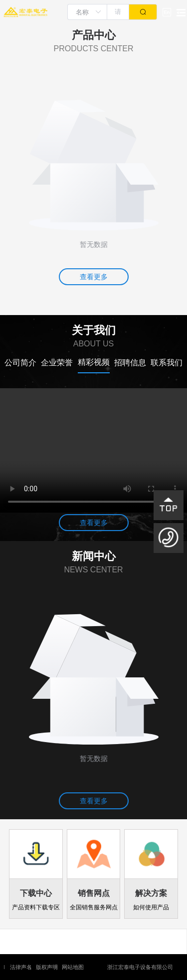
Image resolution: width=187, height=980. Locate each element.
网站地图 (73, 967)
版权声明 (47, 967)
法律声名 (21, 967)
